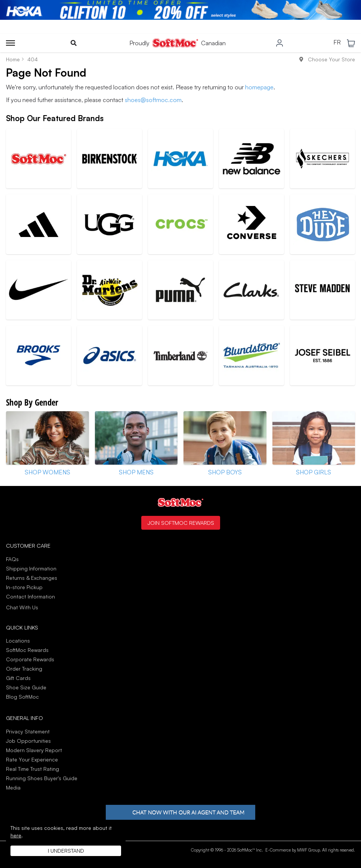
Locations (18, 641)
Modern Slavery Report (34, 750)
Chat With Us (22, 607)
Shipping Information (31, 568)
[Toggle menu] (10, 43)
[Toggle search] (74, 43)
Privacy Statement (28, 731)
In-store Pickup (24, 587)
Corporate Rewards (30, 659)
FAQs (12, 559)
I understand (66, 851)
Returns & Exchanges (32, 578)
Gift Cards (18, 678)
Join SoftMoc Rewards (181, 523)
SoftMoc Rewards (27, 650)
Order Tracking (24, 669)
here (16, 835)
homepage (259, 87)
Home (13, 59)
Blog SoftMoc (22, 697)
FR (337, 43)
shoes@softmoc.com (153, 100)
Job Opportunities (28, 741)
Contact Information (30, 596)
